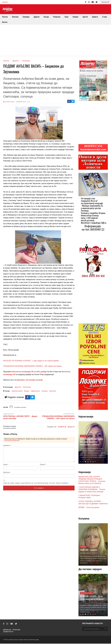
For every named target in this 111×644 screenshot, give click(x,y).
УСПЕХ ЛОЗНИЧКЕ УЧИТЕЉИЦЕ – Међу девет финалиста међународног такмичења (92, 442)
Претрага (105, 2)
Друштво (37, 17)
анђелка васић (17, 391)
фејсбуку (21, 380)
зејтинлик (53, 391)
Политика (15, 17)
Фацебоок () (62, 427)
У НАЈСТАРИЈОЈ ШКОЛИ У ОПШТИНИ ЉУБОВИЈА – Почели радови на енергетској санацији (92, 490)
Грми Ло (85, 17)
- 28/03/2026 (94, 553)
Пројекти (95, 17)
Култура (46, 17)
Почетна (5, 17)
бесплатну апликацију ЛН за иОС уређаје (29, 372)
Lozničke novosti (9, 102)
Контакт (5, 22)
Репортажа (57, 17)
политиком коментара (12, 440)
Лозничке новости (85, 553)
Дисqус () (71, 427)
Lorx (37, 640)
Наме (6, 467)
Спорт (67, 17)
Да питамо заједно (87, 594)
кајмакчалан (35, 391)
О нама (105, 17)
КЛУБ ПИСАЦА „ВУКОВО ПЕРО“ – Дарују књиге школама (20, 417)
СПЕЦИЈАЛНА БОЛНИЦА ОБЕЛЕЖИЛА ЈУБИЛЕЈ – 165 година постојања (32, 366)
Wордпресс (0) (52, 427)
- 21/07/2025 (83, 603)
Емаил (43, 467)
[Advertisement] (55, 41)
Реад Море (86, 460)
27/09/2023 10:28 (21, 102)
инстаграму (30, 380)
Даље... (95, 612)
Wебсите (7, 475)
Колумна (76, 17)
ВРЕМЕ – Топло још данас (89, 508)
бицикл (27, 391)
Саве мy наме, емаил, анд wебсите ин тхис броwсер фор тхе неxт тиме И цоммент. (36, 486)
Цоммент (7, 445)
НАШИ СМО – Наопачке (89, 550)
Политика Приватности (12, 631)
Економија (26, 17)
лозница (44, 391)
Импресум (7, 630)
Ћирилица (5, 2)
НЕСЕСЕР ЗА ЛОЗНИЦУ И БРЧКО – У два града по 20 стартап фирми (31, 361)
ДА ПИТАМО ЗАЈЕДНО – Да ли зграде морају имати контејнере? (92, 598)
